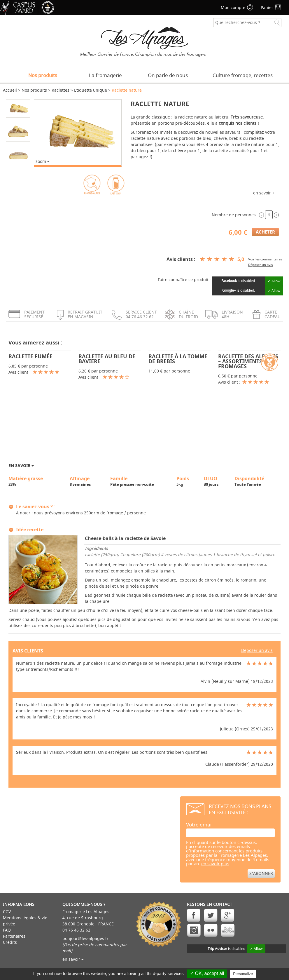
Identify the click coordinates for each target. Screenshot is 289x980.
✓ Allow (274, 281)
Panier (267, 8)
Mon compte (233, 8)
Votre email (199, 825)
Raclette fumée (30, 356)
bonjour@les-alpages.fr (85, 939)
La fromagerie (105, 75)
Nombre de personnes (234, 215)
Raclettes (61, 90)
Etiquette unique (91, 90)
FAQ (7, 930)
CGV (7, 912)
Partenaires (14, 936)
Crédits (10, 942)
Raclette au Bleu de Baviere (107, 359)
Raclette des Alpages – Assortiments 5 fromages (248, 361)
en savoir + (264, 193)
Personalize (243, 974)
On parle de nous (168, 75)
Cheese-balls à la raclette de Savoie (125, 538)
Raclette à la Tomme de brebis (178, 359)
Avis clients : (181, 259)
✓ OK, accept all (207, 973)
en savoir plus (215, 864)
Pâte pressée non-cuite (141, 481)
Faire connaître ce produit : (184, 280)
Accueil (10, 90)
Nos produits (43, 76)
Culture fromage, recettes (243, 75)
